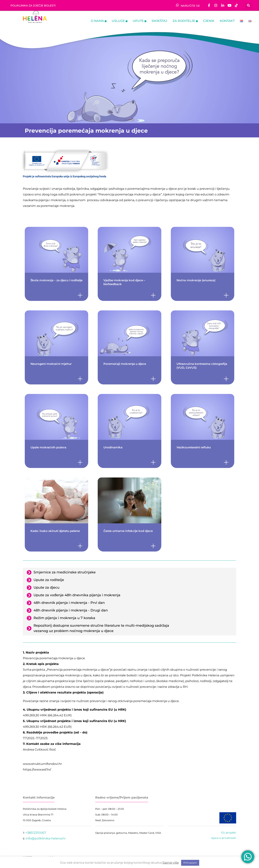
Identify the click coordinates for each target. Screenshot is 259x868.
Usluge (120, 21)
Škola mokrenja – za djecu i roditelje (56, 280)
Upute (139, 21)
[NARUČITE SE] (177, 5)
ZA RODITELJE (185, 21)
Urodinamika (113, 447)
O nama (99, 21)
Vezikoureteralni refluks (194, 447)
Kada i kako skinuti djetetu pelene (56, 531)
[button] (248, 5)
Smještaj (159, 21)
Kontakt (227, 21)
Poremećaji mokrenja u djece (125, 364)
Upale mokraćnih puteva (48, 447)
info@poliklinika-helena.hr (46, 838)
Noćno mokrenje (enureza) (196, 280)
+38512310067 (36, 833)
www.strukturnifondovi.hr (42, 764)
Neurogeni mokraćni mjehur (51, 364)
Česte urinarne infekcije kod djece (128, 531)
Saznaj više (171, 863)
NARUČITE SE (190, 6)
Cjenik (209, 21)
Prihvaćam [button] (190, 863)
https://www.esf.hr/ (37, 770)
